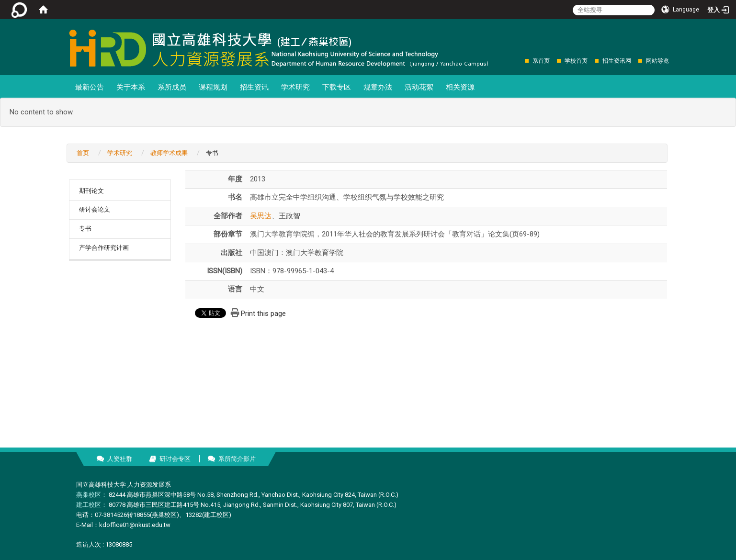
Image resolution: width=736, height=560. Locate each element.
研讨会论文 (95, 209)
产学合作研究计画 (104, 248)
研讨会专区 (175, 459)
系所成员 (172, 87)
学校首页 (576, 61)
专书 (85, 229)
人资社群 (120, 459)
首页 (83, 153)
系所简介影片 (237, 459)
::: (520, 61)
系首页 (541, 61)
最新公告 (90, 87)
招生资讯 (254, 87)
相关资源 (460, 87)
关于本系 (131, 87)
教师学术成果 (169, 153)
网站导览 (657, 61)
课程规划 (213, 87)
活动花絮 (419, 87)
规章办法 (378, 87)
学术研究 (295, 87)
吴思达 (261, 216)
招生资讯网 (617, 61)
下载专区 (337, 87)
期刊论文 (91, 191)
